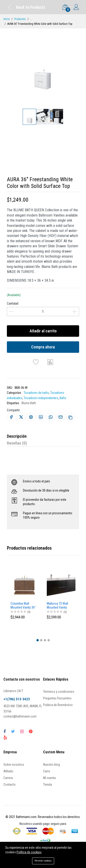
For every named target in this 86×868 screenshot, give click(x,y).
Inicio (7, 19)
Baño (63, 398)
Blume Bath (29, 403)
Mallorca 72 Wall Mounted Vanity (57, 605)
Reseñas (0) (17, 443)
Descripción (17, 436)
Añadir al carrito (43, 331)
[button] (38, 640)
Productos (20, 19)
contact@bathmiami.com (20, 716)
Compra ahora (43, 347)
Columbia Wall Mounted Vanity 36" (23, 605)
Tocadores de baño (36, 393)
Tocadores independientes (41, 398)
